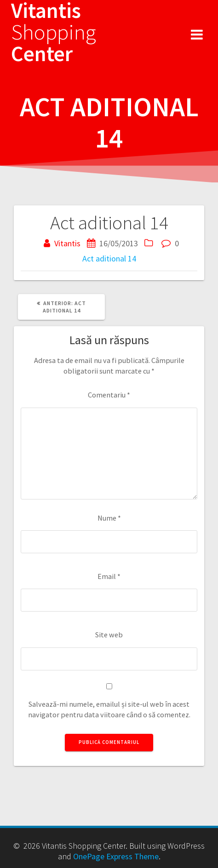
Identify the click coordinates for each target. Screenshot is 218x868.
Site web (109, 635)
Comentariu (109, 395)
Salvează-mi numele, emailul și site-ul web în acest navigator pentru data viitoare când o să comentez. (109, 709)
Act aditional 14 (109, 258)
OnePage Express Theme (116, 856)
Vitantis (67, 243)
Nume (109, 518)
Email (109, 576)
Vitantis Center (54, 32)
